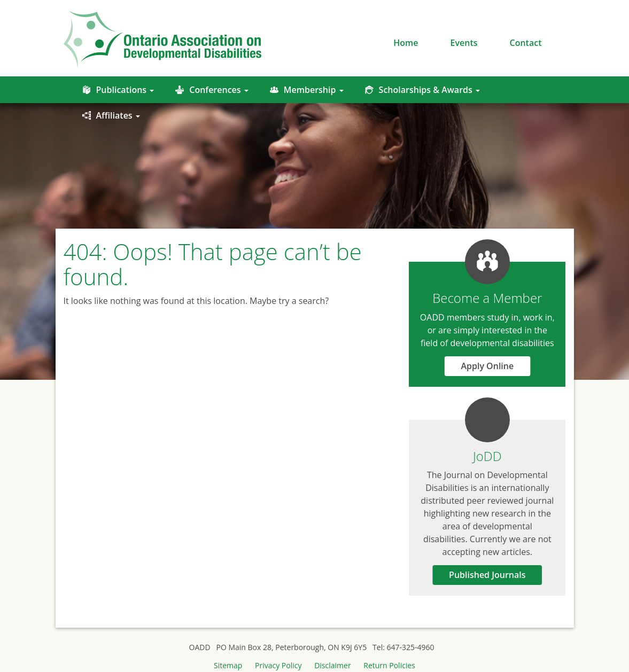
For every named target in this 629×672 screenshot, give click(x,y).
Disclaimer (332, 665)
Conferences (212, 90)
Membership (307, 90)
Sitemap (228, 665)
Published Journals (487, 575)
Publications (118, 90)
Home (406, 43)
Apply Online (487, 366)
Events (464, 43)
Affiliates (111, 115)
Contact (526, 43)
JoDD (487, 456)
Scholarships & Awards (422, 90)
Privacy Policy (278, 665)
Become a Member (487, 298)
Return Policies (389, 665)
